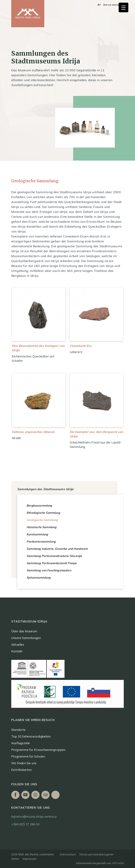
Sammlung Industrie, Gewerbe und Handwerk (57, 549)
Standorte (18, 730)
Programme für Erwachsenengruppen (38, 750)
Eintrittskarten (21, 770)
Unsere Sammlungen (26, 638)
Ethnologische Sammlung (43, 513)
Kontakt (17, 651)
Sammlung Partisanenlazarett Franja (52, 563)
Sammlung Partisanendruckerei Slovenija (54, 556)
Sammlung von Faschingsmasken (49, 570)
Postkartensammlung (41, 541)
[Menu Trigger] (123, 7)
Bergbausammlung (39, 505)
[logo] (28, 14)
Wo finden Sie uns (24, 763)
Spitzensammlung (39, 577)
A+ (99, 5)
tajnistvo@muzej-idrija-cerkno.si (34, 816)
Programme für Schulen (28, 756)
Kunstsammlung (37, 534)
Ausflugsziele (21, 743)
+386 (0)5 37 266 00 (25, 824)
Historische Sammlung (41, 527)
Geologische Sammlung (42, 520)
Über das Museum (24, 631)
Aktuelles (18, 645)
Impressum (30, 859)
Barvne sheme (111, 5)
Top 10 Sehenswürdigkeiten (31, 736)
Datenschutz (68, 854)
